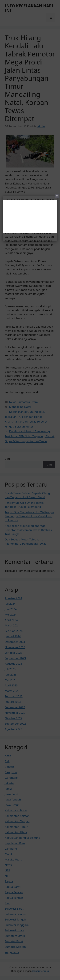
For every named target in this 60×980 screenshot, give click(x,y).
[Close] (30, 490)
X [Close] (57, 196)
